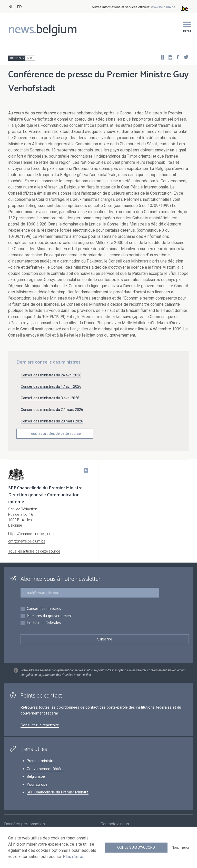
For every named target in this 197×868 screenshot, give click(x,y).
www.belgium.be (163, 7)
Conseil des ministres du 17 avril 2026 (51, 386)
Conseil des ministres (44, 609)
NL (11, 7)
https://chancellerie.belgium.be (33, 534)
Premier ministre (41, 761)
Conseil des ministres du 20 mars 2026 (52, 421)
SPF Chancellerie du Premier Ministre (58, 792)
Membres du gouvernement (49, 616)
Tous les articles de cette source (55, 433)
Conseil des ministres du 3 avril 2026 (50, 398)
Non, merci (180, 847)
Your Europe (37, 784)
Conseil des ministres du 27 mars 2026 (52, 410)
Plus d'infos (74, 857)
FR (19, 7)
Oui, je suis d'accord (136, 847)
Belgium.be (36, 776)
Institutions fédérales (44, 623)
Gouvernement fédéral (46, 769)
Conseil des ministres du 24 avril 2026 (51, 375)
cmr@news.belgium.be (27, 541)
